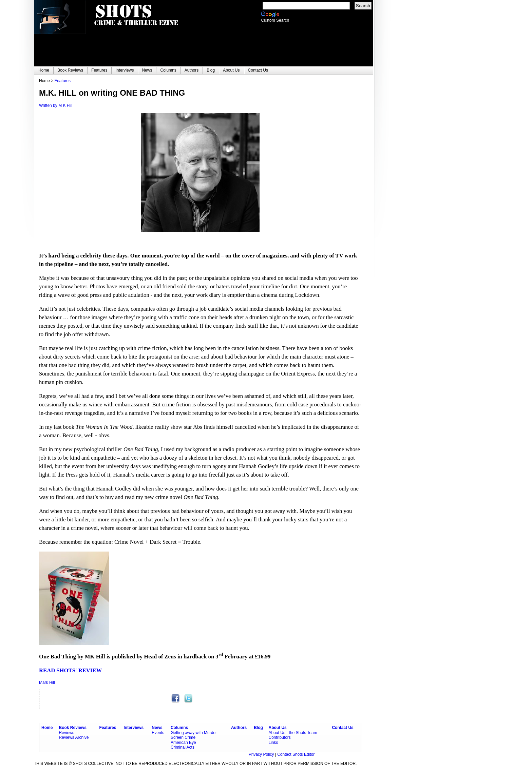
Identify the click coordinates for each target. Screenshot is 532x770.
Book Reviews (73, 728)
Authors (239, 728)
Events (158, 733)
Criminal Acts (183, 747)
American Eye (183, 743)
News (157, 728)
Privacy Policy (262, 754)
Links (273, 743)
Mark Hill (47, 682)
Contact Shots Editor (296, 754)
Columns (179, 728)
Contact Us (343, 728)
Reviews (67, 733)
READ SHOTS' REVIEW (70, 670)
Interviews (134, 728)
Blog (258, 728)
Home (47, 728)
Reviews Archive (74, 737)
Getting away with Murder (194, 733)
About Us (277, 728)
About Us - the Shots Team (293, 733)
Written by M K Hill (56, 105)
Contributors (279, 737)
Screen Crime (183, 737)
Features (63, 81)
